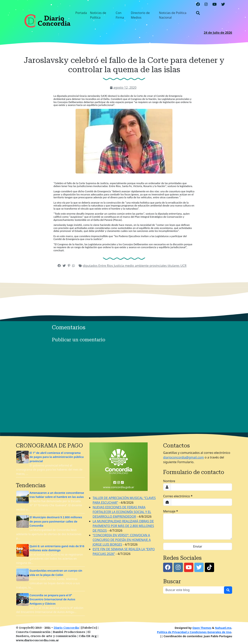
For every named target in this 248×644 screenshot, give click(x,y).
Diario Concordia (66, 628)
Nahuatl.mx (223, 628)
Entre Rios (106, 266)
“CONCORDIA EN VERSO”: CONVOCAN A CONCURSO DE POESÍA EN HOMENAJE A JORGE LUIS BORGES (122, 540)
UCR (183, 266)
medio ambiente (137, 266)
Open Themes (202, 628)
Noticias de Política (98, 15)
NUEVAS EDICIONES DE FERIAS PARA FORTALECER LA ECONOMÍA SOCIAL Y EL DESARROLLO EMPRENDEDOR (122, 512)
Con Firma (120, 15)
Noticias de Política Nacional (173, 15)
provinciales (158, 266)
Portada (81, 13)
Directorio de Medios (140, 15)
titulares (174, 266)
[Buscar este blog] (194, 590)
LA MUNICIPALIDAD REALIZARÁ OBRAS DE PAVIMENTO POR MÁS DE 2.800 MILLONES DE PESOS (123, 526)
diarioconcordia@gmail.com (183, 457)
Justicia (119, 266)
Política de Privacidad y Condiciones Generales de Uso (194, 632)
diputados (91, 266)
